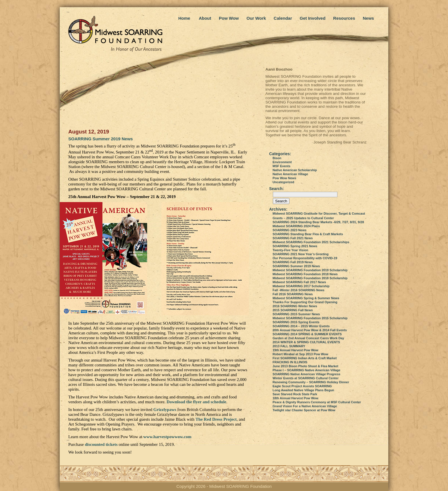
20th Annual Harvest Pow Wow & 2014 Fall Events (310, 330)
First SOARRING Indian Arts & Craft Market (305, 358)
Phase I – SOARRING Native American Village (306, 370)
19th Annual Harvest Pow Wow (295, 350)
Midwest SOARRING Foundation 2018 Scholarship (310, 278)
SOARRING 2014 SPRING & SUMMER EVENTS (307, 334)
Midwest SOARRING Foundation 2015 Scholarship (310, 318)
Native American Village (290, 174)
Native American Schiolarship (295, 170)
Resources (344, 18)
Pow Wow (229, 18)
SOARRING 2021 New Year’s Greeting (301, 254)
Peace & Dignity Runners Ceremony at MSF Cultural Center (317, 402)
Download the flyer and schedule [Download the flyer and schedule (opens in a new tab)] (196, 402)
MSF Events (281, 166)
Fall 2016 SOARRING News (293, 294)
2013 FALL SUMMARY (289, 346)
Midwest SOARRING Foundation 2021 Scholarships (311, 242)
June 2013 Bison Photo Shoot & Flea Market (305, 366)
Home (184, 18)
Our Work (256, 18)
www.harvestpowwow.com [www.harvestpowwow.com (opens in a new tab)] (167, 437)
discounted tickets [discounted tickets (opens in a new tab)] (101, 444)
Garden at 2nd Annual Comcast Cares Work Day (308, 338)
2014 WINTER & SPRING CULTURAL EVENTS (306, 342)
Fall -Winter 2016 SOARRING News (298, 290)
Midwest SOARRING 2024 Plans (296, 226)
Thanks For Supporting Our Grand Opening (305, 302)
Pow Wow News (284, 178)
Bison (277, 158)
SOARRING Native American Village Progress (306, 374)
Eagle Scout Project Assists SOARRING (302, 386)
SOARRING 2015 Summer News (296, 314)
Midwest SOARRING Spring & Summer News (306, 298)
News (368, 18)
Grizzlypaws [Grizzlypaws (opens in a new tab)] (165, 410)
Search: (276, 189)
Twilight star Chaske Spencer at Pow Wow (304, 410)
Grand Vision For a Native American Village (305, 406)
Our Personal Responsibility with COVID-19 (305, 258)
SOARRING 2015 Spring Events (296, 322)
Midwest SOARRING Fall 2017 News (299, 282)
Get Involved (313, 18)
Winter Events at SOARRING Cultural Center (306, 378)
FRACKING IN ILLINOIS (290, 362)
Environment (282, 162)
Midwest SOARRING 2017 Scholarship (301, 286)
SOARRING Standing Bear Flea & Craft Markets (308, 234)
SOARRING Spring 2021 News (295, 246)
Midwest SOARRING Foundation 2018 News (305, 274)
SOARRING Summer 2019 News (101, 139)
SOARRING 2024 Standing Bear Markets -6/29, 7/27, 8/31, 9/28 (318, 222)
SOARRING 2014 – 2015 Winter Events (301, 326)
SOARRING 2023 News (290, 230)
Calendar (283, 18)
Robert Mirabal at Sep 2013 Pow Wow (300, 354)
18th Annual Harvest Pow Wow (295, 398)
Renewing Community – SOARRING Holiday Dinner (311, 382)
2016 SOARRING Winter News (295, 306)
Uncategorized (283, 182)
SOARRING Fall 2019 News (293, 262)
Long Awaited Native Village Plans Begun (303, 390)
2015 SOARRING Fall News (293, 310)
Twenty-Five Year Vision (290, 250)
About (205, 18)
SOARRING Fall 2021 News (293, 238)
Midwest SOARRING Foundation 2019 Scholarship (310, 270)
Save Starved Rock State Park (295, 394)
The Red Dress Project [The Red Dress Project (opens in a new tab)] (216, 419)
